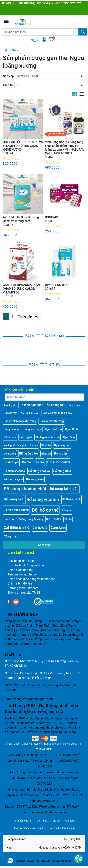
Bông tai (67, 510)
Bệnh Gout (69, 437)
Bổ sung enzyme (13, 479)
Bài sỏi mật (11, 413)
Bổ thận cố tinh (71, 499)
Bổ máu (27, 462)
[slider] (11, 159)
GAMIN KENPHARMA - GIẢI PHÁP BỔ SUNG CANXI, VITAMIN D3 (21, 289)
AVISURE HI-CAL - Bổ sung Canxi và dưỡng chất (21, 219)
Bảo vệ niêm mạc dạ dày (57, 413)
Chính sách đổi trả (20, 583)
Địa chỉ (56, 821)
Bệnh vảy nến (62, 445)
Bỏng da (46, 454)
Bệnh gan (26, 437)
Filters (12, 50)
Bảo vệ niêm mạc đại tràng (20, 421)
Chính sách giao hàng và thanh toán (31, 579)
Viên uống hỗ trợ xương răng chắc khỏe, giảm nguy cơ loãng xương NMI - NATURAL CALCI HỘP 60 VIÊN (64, 148)
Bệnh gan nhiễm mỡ (47, 437)
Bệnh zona (10, 454)
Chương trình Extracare (23, 588)
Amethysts (10, 405)
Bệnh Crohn (72, 429)
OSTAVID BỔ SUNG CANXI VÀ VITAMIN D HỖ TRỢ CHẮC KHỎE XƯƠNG (23, 146)
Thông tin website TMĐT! (24, 593)
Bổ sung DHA (62, 471)
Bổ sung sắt (13, 499)
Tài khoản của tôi (22, 821)
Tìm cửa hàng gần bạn (23, 574)
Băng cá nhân (12, 429)
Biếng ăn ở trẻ (29, 453)
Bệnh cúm (10, 437)
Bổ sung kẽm (35, 479)
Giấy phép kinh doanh (22, 561)
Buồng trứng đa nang (31, 519)
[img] (44, 39)
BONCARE (52, 217)
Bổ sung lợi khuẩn (64, 489)
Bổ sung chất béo (14, 471)
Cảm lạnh (58, 528)
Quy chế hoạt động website (26, 565)
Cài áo (68, 519)
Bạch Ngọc (75, 405)
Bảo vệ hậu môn (30, 413)
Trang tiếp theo (28, 316)
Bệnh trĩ (46, 445)
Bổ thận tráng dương (16, 510)
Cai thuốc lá (40, 528)
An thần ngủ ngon (31, 405)
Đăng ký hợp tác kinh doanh (28, 828)
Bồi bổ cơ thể (45, 510)
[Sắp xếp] (50, 76)
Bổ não (40, 462)
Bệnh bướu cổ (53, 429)
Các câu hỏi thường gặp (62, 828)
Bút (48, 519)
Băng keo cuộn (33, 429)
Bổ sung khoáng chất (25, 489)
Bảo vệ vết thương (52, 421)
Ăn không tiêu (56, 405)
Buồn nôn (10, 519)
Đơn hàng (42, 821)
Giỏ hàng (70, 821)
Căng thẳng (12, 536)
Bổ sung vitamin (43, 499)
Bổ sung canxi (59, 462)
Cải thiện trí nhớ (17, 528)
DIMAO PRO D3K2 (57, 285)
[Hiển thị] (50, 85)
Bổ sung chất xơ (39, 471)
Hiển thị (8, 85)
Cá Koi (57, 519)
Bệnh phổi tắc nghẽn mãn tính (21, 445)
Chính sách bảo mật (21, 570)
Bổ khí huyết (11, 462)
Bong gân (60, 453)
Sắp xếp (8, 76)
